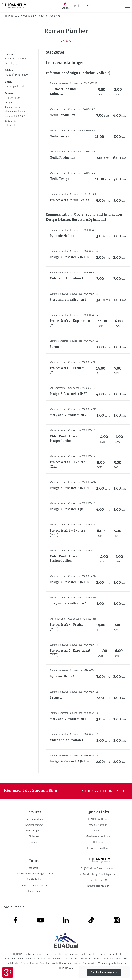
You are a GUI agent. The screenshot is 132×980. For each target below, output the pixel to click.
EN (82, 6)
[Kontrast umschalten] (66, 6)
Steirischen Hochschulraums (66, 954)
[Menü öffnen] (128, 6)
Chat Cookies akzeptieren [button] (104, 972)
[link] (34, 819)
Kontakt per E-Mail (14, 86)
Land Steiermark (86, 963)
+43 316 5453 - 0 (98, 880)
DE (76, 6)
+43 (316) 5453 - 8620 (16, 75)
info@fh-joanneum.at (98, 886)
